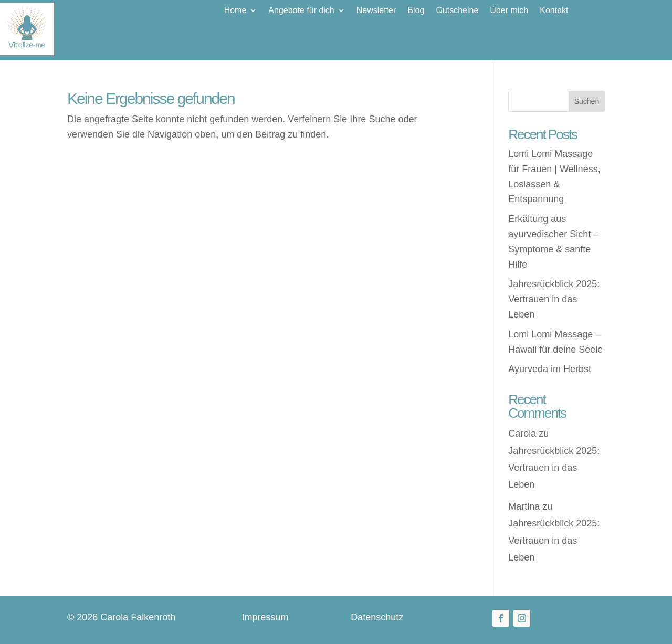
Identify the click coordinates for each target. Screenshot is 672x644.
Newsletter (376, 11)
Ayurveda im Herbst (550, 369)
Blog (416, 11)
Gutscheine (457, 11)
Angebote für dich (301, 11)
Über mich (509, 11)
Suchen (587, 101)
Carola (522, 434)
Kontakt (554, 11)
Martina (524, 506)
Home (235, 11)
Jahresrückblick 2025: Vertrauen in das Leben (554, 299)
